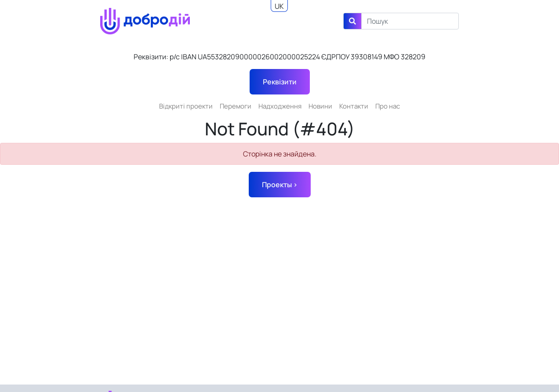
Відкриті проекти (186, 106)
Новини (320, 106)
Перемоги (236, 106)
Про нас (388, 106)
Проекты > (280, 185)
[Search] (410, 21)
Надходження (280, 106)
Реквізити (280, 82)
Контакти (354, 106)
